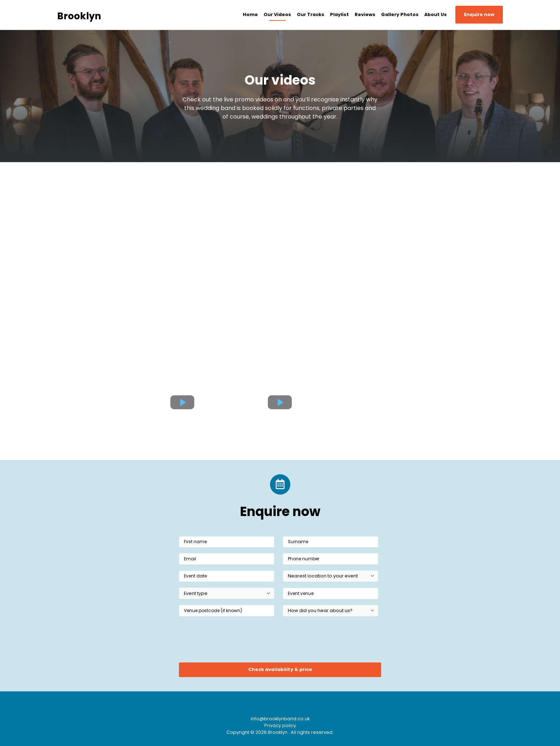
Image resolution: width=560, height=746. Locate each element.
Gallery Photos (400, 14)
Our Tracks (311, 14)
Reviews (365, 14)
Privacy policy (280, 725)
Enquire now (479, 14)
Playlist (339, 14)
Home (250, 14)
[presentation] (233, 642)
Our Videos (277, 14)
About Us (436, 14)
